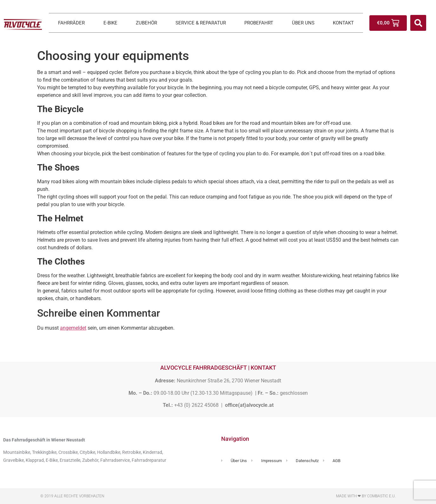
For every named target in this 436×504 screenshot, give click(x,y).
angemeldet (73, 328)
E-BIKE (110, 23)
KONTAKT (343, 23)
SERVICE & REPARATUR (201, 23)
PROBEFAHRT (259, 23)
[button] (418, 23)
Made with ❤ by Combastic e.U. (366, 496)
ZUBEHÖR (146, 23)
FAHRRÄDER (71, 23)
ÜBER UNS (303, 23)
